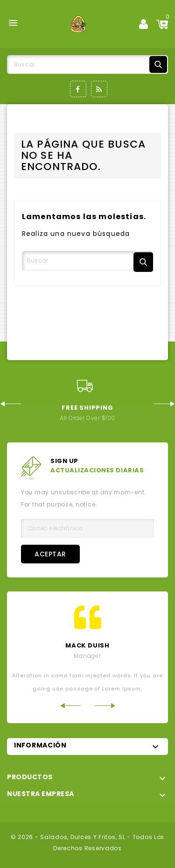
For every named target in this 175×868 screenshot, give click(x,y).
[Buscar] (87, 64)
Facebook (78, 89)
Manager (87, 656)
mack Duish (87, 645)
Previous (10, 404)
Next (164, 404)
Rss (99, 89)
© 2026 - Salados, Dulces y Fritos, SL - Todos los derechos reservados (87, 843)
